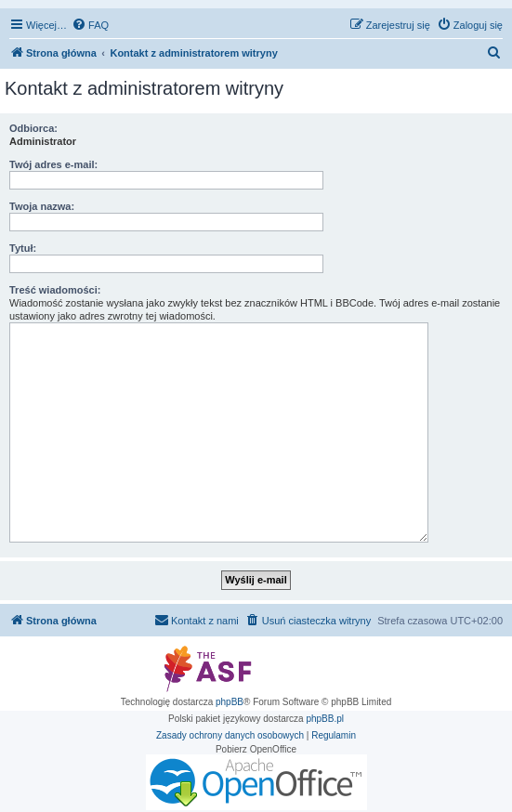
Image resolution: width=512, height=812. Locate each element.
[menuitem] (90, 25)
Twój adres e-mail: (53, 164)
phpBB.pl (325, 719)
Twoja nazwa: (42, 206)
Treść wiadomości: (55, 290)
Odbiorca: (33, 128)
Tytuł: (23, 248)
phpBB (230, 702)
